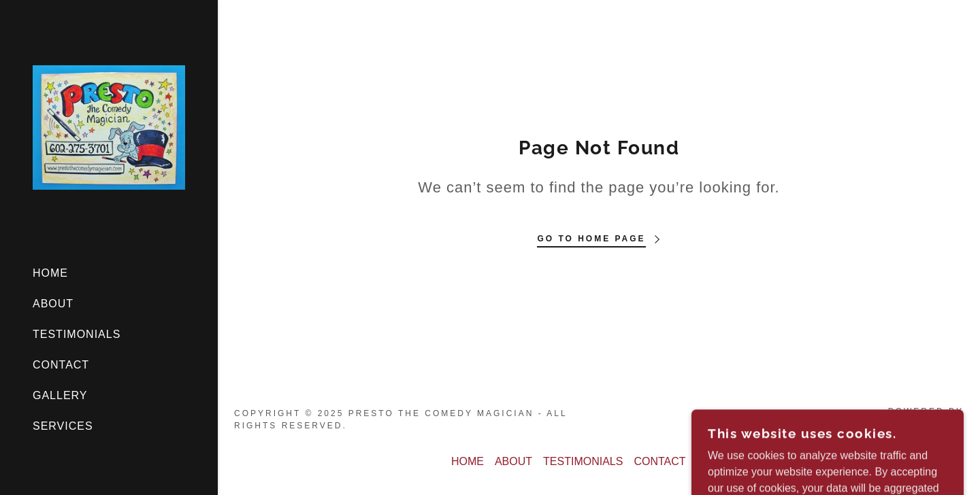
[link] (109, 127)
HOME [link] (50, 273)
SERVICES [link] (63, 426)
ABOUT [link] (53, 304)
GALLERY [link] (60, 395)
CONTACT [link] (61, 365)
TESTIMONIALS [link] (77, 334)
